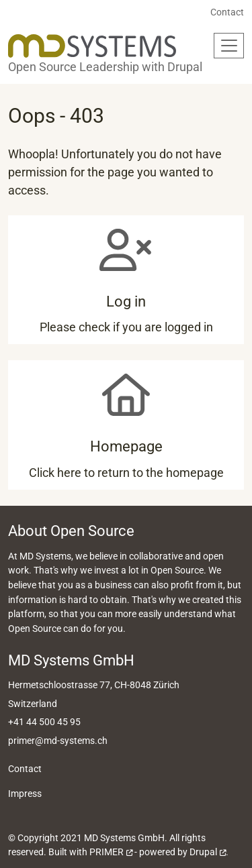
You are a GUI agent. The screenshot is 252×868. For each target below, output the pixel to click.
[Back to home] (92, 46)
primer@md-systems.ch (58, 741)
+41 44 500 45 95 (44, 722)
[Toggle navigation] (229, 46)
